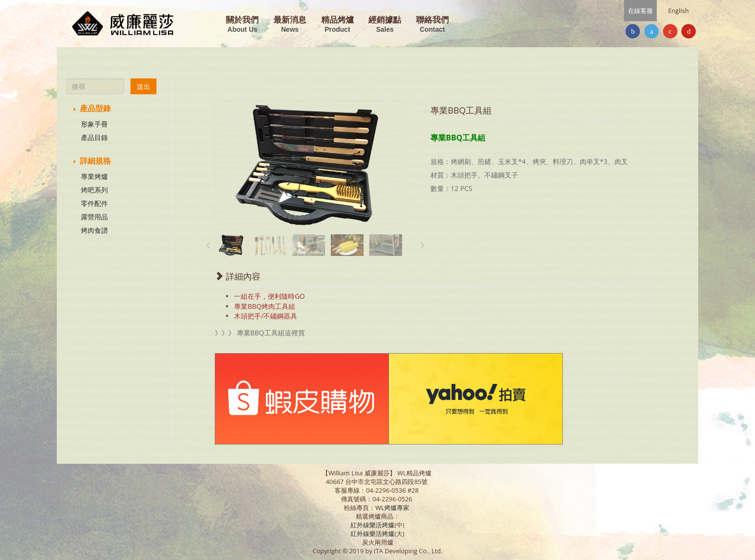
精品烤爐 (338, 25)
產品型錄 (92, 108)
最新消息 (290, 25)
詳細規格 (92, 161)
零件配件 (94, 203)
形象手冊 (94, 124)
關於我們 (242, 25)
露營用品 (94, 217)
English (678, 11)
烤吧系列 (94, 190)
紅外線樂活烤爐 (372, 525)
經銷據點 (385, 25)
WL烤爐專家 (393, 508)
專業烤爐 (94, 176)
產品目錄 (94, 137)
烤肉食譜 (94, 230)
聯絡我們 (432, 25)
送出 (143, 86)
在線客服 (640, 11)
